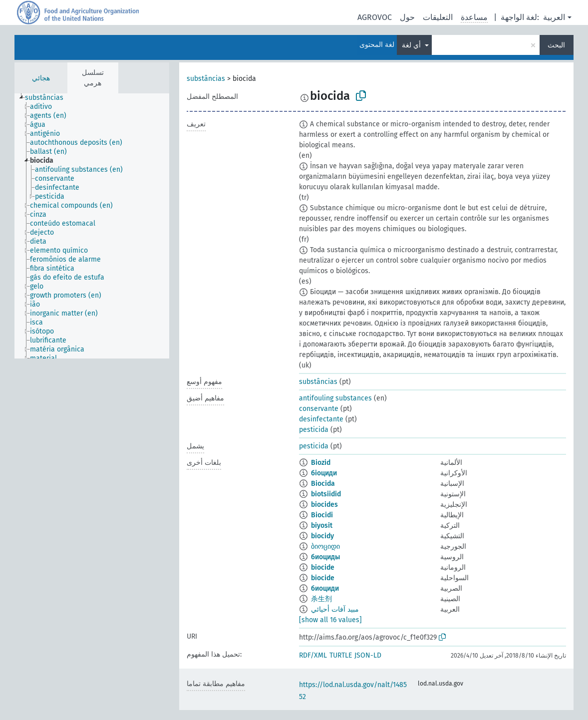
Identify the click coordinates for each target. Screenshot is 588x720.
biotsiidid (326, 494)
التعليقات (438, 17)
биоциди (325, 588)
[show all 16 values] (330, 620)
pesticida (314, 430)
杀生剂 (321, 599)
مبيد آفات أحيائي (335, 609)
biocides (324, 505)
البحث (556, 45)
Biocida (323, 484)
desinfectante (321, 419)
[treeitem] (48, 98)
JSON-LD (368, 655)
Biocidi (322, 515)
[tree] (92, 226)
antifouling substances (335, 398)
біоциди (324, 473)
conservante (319, 409)
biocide (323, 567)
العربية (554, 17)
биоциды (325, 557)
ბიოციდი (325, 546)
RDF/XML (313, 655)
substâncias (206, 79)
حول (407, 17)
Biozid (321, 463)
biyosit (322, 526)
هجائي (41, 78)
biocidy (322, 536)
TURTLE (341, 655)
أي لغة (412, 45)
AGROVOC (375, 17)
